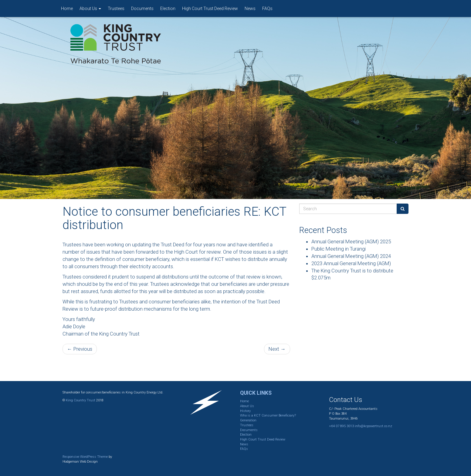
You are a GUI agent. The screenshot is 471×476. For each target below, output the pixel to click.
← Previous (80, 349)
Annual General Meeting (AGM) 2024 (351, 256)
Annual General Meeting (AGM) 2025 (351, 241)
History (245, 411)
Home (67, 8)
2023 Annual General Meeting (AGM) (351, 263)
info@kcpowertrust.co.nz (373, 426)
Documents (142, 8)
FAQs (267, 8)
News (250, 8)
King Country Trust (81, 400)
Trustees (116, 8)
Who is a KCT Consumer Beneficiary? (268, 415)
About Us (90, 8)
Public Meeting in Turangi (339, 249)
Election (168, 8)
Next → (277, 349)
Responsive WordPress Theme (85, 457)
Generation (248, 420)
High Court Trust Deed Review (210, 8)
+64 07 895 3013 (341, 426)
